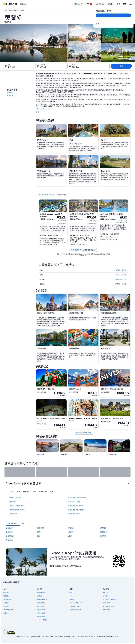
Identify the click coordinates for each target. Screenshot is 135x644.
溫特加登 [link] (103, 528)
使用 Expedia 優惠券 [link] (109, 606)
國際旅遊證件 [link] (107, 610)
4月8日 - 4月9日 (121, 270)
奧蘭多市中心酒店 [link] (74, 502)
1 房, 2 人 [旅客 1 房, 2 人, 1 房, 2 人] (76, 67)
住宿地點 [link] (10, 93)
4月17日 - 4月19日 (121, 284)
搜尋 (121, 66)
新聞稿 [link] (5, 613)
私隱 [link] (71, 593)
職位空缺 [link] (6, 596)
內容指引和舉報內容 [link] (75, 610)
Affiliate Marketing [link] (9, 610)
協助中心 (111, 4)
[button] (67, 483)
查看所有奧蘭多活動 (83, 433)
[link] (113, 24)
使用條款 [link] (72, 599)
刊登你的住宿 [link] (7, 599)
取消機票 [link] (105, 596)
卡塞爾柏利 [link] (104, 532)
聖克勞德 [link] (40, 528)
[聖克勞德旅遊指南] (71, 448)
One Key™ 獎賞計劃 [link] (42, 620)
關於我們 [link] (6, 593)
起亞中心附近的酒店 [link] (16, 506)
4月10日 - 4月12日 (121, 279)
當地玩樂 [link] (10, 96)
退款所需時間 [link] (107, 603)
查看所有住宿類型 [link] (42, 613)
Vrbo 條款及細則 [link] (74, 606)
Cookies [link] (72, 596)
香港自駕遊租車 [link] (41, 610)
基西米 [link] (40, 532)
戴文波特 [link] (9, 528)
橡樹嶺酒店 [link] (13, 514)
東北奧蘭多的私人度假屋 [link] (76, 510)
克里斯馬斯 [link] (10, 536)
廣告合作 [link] (6, 606)
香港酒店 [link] (39, 596)
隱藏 (37, 112)
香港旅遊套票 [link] (40, 603)
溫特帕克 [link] (9, 532)
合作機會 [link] (6, 603)
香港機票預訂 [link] (40, 606)
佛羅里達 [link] (16, 10)
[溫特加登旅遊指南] (119, 448)
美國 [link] (10, 10)
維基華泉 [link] (103, 536)
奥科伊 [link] (71, 532)
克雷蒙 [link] (71, 528)
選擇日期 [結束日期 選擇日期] (43, 67)
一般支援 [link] (105, 593)
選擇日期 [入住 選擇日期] (11, 67)
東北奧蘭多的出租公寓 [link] (76, 506)
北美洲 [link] (5, 10)
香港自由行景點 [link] (41, 593)
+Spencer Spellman (43, 109)
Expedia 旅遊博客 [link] (42, 617)
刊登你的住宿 (100, 4)
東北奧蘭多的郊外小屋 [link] (17, 510)
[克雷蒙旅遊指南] (95, 448)
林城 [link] (70, 536)
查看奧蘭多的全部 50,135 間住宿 (83, 250)
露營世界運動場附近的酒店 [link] (77, 498)
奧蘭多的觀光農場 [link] (74, 514)
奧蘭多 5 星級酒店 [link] (16, 498)
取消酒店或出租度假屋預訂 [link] (110, 599)
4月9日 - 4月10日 (121, 275)
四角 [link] (39, 536)
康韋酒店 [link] (13, 502)
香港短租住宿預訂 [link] (42, 599)
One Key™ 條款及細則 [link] (76, 603)
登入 (130, 4)
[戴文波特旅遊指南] (47, 448)
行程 (119, 4)
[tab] (46, 194)
